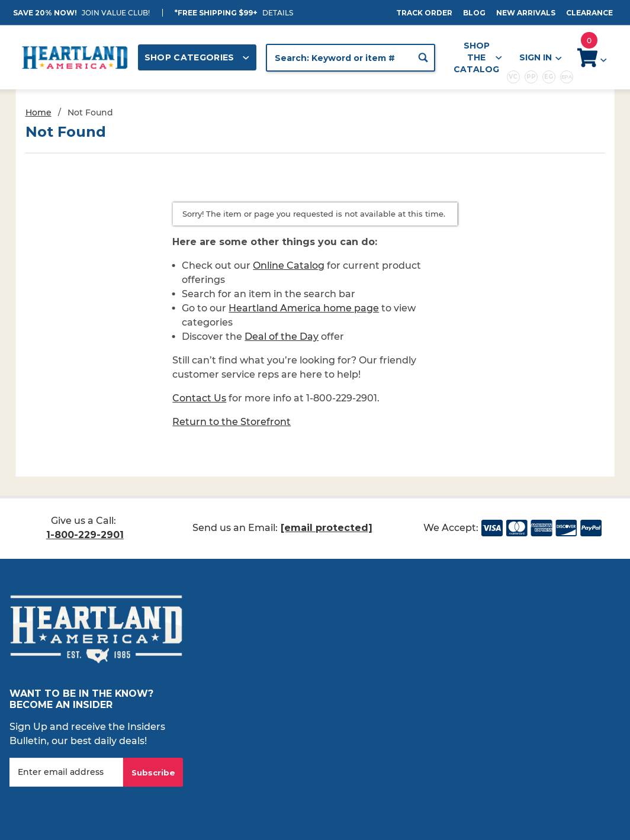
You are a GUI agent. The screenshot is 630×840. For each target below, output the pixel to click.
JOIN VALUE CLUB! (116, 13)
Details (278, 13)
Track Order (424, 13)
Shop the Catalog (478, 57)
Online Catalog (289, 265)
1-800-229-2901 (85, 535)
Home (38, 112)
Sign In (540, 58)
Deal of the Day (282, 337)
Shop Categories (197, 57)
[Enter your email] (66, 772)
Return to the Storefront (232, 422)
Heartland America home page (304, 308)
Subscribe (153, 773)
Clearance (589, 13)
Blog (474, 13)
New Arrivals (526, 13)
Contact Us (199, 398)
